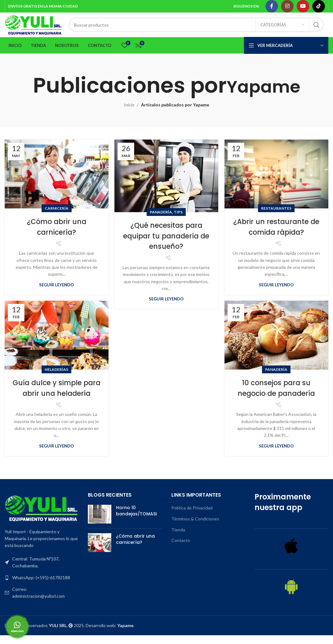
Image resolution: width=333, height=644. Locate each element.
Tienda (178, 538)
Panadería (161, 221)
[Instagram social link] (287, 7)
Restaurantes (276, 217)
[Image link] (42, 516)
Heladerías (56, 378)
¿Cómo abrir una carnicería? (56, 235)
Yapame (264, 94)
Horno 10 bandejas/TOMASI (136, 519)
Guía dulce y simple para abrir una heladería (57, 402)
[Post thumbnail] (100, 523)
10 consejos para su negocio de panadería (276, 397)
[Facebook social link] (272, 7)
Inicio (129, 113)
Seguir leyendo (56, 294)
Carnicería (57, 217)
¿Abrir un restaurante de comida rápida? (276, 235)
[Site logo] (44, 29)
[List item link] (42, 586)
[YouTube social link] (303, 7)
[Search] (207, 29)
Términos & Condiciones (195, 527)
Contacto (181, 549)
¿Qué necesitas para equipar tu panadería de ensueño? (166, 244)
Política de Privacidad (192, 516)
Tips (178, 221)
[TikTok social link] (319, 7)
